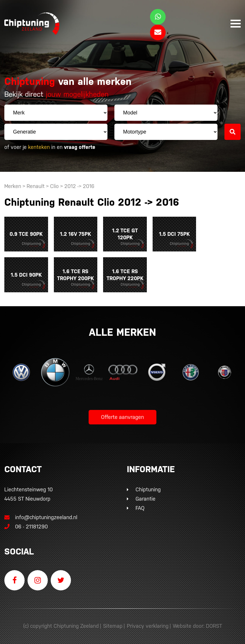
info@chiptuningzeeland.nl (41, 516)
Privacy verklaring (148, 624)
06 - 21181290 (26, 525)
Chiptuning (148, 488)
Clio (54, 186)
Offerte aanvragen (122, 416)
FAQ (140, 507)
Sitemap (113, 624)
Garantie (146, 497)
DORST (214, 624)
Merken (13, 186)
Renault (36, 186)
